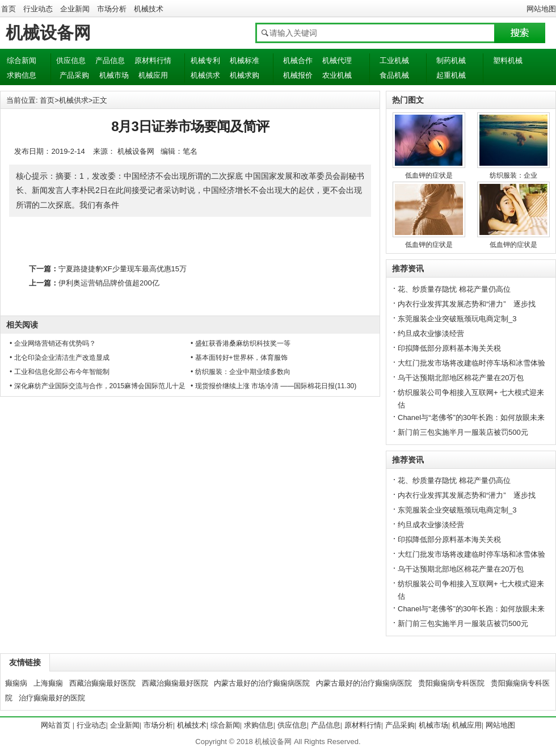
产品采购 (74, 75)
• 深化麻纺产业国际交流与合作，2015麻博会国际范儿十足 (98, 386)
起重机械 (451, 75)
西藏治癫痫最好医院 (102, 683)
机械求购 (245, 75)
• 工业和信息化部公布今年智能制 (60, 372)
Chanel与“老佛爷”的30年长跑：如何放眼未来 (471, 417)
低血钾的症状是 (429, 175)
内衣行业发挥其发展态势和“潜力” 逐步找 (467, 304)
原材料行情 (153, 60)
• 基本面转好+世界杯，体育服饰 (239, 358)
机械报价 (298, 75)
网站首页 (56, 725)
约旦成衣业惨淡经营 (431, 333)
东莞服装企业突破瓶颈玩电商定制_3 (457, 319)
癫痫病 (16, 683)
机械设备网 (48, 33)
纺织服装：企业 (513, 175)
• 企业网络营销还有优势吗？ (53, 343)
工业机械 (394, 60)
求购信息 (22, 75)
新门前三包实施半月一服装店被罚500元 (463, 432)
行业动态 (38, 9)
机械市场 (114, 75)
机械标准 (245, 60)
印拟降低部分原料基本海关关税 (449, 348)
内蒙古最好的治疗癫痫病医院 (262, 683)
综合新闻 (22, 60)
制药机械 (451, 60)
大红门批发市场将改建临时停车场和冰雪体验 (471, 363)
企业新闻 (75, 9)
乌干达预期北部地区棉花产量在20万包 (461, 378)
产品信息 (110, 60)
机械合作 (298, 60)
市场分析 (112, 9)
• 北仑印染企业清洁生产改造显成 (60, 358)
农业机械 (337, 75)
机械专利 (205, 60)
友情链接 (25, 662)
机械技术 (149, 9)
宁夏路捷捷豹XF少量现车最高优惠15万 (123, 269)
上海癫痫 (48, 683)
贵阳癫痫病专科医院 (451, 683)
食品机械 (394, 75)
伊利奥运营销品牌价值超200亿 (109, 283)
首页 (9, 9)
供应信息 (71, 60)
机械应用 (153, 75)
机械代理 (337, 60)
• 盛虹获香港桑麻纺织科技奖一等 (241, 343)
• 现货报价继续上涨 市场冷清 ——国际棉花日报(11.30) (273, 386)
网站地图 (541, 9)
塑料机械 (508, 60)
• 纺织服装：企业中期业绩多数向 (241, 372)
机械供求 (205, 75)
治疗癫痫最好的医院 (52, 698)
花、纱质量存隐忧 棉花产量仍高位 (454, 289)
